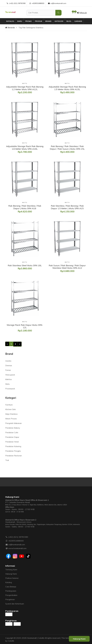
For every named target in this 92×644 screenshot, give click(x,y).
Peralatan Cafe (12, 432)
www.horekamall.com (17, 548)
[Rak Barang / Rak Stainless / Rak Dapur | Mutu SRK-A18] (25, 207)
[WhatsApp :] (7, 541)
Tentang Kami (11, 570)
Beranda (10, 28)
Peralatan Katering (13, 446)
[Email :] (7, 545)
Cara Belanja (11, 587)
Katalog (10, 21)
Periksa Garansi (12, 578)
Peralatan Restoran (14, 456)
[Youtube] (22, 556)
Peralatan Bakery (13, 428)
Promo (29, 21)
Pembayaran (11, 591)
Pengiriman (10, 599)
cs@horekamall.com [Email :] (57, 3)
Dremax (9, 365)
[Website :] (7, 548)
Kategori (59, 21)
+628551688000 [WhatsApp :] (37, 3)
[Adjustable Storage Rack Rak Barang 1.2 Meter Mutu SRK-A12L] (25, 88)
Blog (69, 21)
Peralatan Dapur (12, 437)
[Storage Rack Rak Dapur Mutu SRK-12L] (25, 326)
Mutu (7, 384)
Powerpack (10, 389)
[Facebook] (8, 556)
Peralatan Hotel (12, 442)
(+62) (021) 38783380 (18, 537)
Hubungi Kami (11, 574)
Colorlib (11, 641)
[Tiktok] (28, 556)
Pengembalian (11, 595)
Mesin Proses (11, 419)
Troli (7, 460)
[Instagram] (15, 556)
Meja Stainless (11, 414)
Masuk (82, 13)
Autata (8, 361)
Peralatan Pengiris (13, 451)
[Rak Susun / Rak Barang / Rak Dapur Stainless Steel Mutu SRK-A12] (67, 267)
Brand (48, 21)
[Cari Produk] (41, 13)
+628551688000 (16, 541)
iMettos (9, 379)
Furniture (9, 405)
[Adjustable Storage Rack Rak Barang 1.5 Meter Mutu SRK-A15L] (67, 88)
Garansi (78, 21)
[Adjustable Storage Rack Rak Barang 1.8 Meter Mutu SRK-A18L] (25, 148)
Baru (20, 21)
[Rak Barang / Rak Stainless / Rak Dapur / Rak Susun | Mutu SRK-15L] (67, 148)
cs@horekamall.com (17, 545)
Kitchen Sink (11, 409)
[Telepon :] (7, 537)
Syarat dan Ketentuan (15, 604)
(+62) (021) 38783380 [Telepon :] (16, 3)
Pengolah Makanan (14, 423)
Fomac (8, 370)
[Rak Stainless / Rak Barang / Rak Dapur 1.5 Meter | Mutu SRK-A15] (67, 207)
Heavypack (10, 375)
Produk (39, 21)
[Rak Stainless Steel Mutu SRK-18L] (25, 265)
